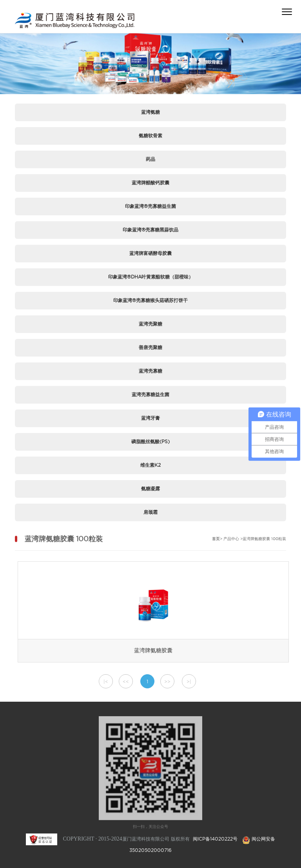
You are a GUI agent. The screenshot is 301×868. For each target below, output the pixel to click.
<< (126, 681)
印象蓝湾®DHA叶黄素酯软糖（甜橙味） (151, 277)
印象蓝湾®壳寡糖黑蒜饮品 (150, 230)
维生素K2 (150, 465)
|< (106, 681)
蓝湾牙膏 (150, 418)
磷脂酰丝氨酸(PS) (150, 441)
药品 (150, 159)
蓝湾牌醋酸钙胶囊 (150, 183)
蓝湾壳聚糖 (150, 324)
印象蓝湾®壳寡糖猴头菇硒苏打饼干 (150, 300)
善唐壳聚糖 (150, 347)
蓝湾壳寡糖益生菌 (150, 394)
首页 (216, 539)
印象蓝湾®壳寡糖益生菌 (150, 206)
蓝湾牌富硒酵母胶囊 (150, 253)
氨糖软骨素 (150, 136)
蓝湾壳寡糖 (150, 371)
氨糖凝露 (150, 489)
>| (189, 681)
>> (167, 681)
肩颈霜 (150, 512)
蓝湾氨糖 (150, 112)
